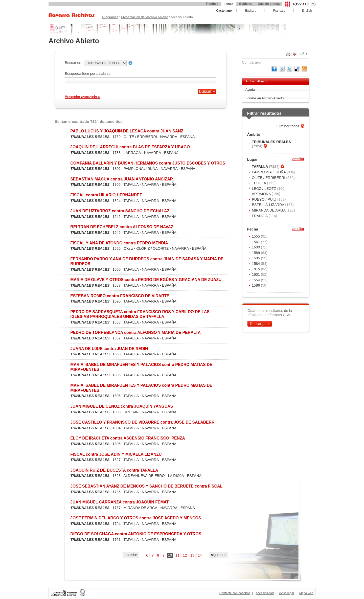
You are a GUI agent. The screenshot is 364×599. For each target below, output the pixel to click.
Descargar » (260, 324)
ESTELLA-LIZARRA (268, 205)
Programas (110, 17)
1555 (256, 236)
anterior (131, 555)
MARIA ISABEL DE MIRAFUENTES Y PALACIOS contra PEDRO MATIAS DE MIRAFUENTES (141, 367)
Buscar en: (73, 63)
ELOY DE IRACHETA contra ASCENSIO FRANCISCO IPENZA (128, 438)
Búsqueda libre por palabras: (88, 74)
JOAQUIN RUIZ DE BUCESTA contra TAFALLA (114, 470)
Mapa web (306, 593)
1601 (256, 274)
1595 (256, 258)
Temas (229, 4)
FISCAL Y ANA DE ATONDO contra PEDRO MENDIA (119, 243)
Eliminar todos (288, 126)
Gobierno (246, 4)
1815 (256, 269)
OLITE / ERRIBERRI (269, 178)
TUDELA (259, 183)
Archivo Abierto (256, 81)
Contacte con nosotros (235, 593)
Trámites (212, 4)
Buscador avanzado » (82, 97)
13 (192, 555)
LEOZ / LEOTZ (264, 189)
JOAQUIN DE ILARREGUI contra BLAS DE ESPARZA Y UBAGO (130, 147)
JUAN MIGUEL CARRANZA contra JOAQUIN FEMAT (119, 502)
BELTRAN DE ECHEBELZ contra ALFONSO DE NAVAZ (122, 227)
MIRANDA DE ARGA (269, 210)
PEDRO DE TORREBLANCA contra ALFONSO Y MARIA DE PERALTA (135, 332)
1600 (256, 247)
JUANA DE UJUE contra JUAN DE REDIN (109, 349)
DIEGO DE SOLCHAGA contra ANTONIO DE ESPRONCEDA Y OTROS (136, 534)
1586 (256, 285)
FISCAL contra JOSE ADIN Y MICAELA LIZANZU (116, 454)
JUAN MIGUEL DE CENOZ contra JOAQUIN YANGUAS (122, 406)
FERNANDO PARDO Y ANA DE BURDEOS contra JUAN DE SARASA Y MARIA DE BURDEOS (147, 261)
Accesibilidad (265, 593)
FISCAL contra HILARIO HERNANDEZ (106, 195)
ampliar (298, 159)
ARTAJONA (262, 194)
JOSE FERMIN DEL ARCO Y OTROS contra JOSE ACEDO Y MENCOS (136, 518)
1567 (256, 242)
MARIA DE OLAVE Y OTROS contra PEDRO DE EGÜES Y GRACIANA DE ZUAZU (146, 280)
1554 (256, 280)
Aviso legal (287, 593)
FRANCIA (260, 216)
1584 (256, 264)
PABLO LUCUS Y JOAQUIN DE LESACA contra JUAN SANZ (127, 131)
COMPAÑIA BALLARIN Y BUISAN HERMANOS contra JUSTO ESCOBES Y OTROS (148, 163)
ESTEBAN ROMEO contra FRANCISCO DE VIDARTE (120, 296)
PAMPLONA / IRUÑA (269, 172)
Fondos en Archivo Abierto (265, 98)
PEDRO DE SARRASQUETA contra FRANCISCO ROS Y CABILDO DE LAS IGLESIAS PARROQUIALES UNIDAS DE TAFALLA (140, 314)
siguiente (218, 555)
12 (185, 555)
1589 (256, 253)
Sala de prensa (269, 4)
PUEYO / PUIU (265, 199)
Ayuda (250, 90)
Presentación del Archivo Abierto (144, 17)
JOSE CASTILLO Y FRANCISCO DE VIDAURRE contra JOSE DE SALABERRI (143, 422)
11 (177, 555)
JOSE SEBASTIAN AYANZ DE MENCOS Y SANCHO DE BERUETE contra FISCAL (146, 486)
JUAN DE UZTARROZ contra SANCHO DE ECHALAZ (120, 211)
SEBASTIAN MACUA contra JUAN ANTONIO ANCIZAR (122, 179)
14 (200, 555)
